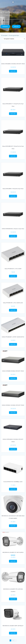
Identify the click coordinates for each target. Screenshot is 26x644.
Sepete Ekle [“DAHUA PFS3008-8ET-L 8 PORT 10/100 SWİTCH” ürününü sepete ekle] (13, 344)
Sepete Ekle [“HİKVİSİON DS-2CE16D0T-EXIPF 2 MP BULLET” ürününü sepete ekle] (13, 633)
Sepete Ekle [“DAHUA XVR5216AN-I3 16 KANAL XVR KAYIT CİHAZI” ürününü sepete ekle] (13, 449)
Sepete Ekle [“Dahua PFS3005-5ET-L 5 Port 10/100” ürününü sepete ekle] (13, 276)
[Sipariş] (14, 39)
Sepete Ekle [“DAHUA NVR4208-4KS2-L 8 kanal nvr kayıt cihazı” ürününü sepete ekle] (13, 236)
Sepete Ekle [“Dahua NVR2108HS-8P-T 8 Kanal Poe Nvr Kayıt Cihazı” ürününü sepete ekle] (13, 156)
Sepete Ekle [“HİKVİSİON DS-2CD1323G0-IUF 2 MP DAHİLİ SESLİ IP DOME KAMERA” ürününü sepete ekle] (13, 526)
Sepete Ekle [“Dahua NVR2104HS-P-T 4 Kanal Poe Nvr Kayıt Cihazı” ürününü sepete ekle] (13, 114)
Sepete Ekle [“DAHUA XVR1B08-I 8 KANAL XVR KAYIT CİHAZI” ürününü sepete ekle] (13, 378)
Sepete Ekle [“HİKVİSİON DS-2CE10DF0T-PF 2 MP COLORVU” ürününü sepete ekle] (13, 561)
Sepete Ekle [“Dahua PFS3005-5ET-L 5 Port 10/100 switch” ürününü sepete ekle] (13, 310)
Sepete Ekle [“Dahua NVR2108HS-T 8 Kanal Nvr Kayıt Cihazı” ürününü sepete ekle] (13, 196)
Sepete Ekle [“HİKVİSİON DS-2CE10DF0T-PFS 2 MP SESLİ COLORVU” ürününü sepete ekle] (13, 599)
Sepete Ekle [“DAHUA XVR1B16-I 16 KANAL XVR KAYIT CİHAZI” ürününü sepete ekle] (13, 413)
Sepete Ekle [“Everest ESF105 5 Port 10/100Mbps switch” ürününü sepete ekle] (13, 489)
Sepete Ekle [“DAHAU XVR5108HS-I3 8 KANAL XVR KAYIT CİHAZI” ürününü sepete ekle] (13, 71)
